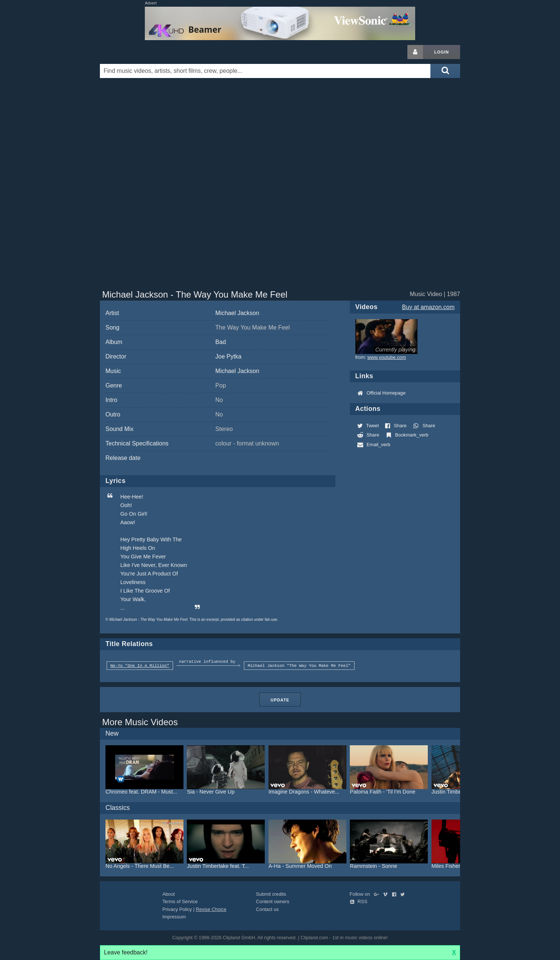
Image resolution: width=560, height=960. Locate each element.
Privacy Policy (177, 909)
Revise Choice (211, 909)
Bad (221, 342)
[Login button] (415, 52)
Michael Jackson (237, 313)
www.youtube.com (387, 357)
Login (442, 52)
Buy (428, 307)
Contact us (267, 909)
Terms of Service (180, 901)
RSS (359, 901)
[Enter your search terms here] (265, 71)
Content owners (273, 901)
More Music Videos (140, 722)
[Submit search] (445, 71)
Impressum (174, 917)
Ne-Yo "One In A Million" (140, 666)
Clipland (139, 52)
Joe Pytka (228, 356)
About (168, 894)
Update (280, 700)
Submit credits (271, 894)
